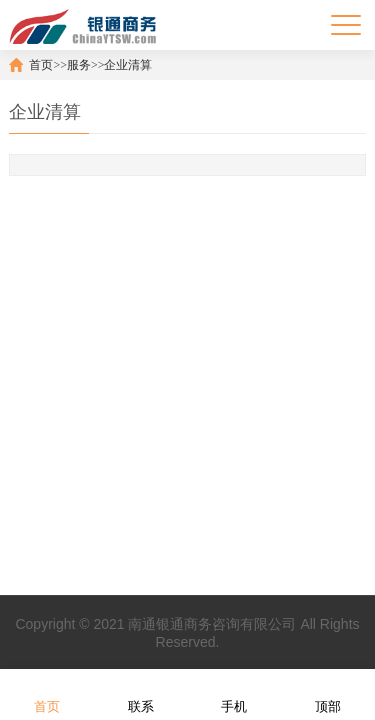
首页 (41, 65)
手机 (234, 693)
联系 (141, 693)
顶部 (328, 693)
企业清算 (128, 65)
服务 (79, 65)
